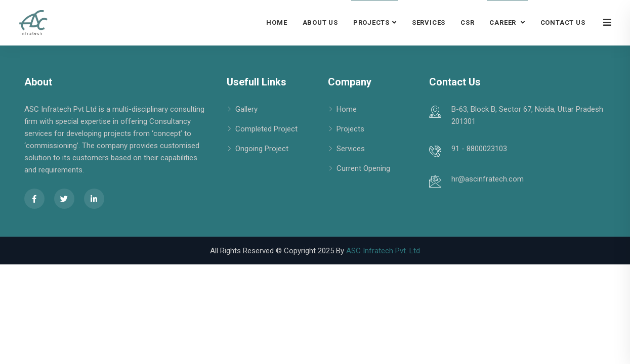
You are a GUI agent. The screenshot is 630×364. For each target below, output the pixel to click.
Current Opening (363, 168)
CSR (467, 22)
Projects (371, 22)
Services (429, 22)
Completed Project (266, 129)
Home (277, 22)
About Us (320, 22)
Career (503, 22)
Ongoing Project (262, 149)
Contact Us (563, 22)
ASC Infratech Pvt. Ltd (383, 251)
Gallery (246, 109)
